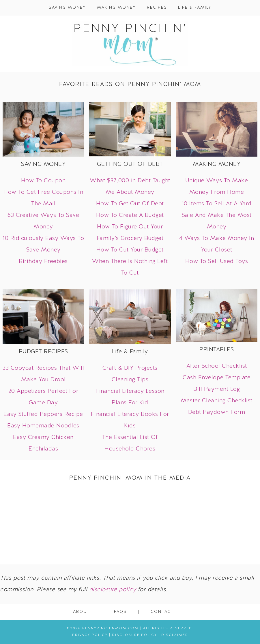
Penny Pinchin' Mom (130, 44)
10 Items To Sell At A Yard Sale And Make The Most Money (217, 215)
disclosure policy (113, 590)
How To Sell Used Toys (217, 262)
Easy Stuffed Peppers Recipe (43, 414)
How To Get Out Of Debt (130, 204)
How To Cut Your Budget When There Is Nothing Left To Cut (130, 262)
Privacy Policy (90, 635)
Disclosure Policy (134, 635)
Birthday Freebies (43, 262)
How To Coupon (43, 181)
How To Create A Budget (130, 215)
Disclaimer (175, 635)
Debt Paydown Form (217, 412)
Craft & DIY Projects (130, 368)
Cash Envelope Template (217, 378)
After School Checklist (217, 366)
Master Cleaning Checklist (217, 401)
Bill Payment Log (217, 389)
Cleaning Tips (130, 380)
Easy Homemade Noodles (43, 426)
